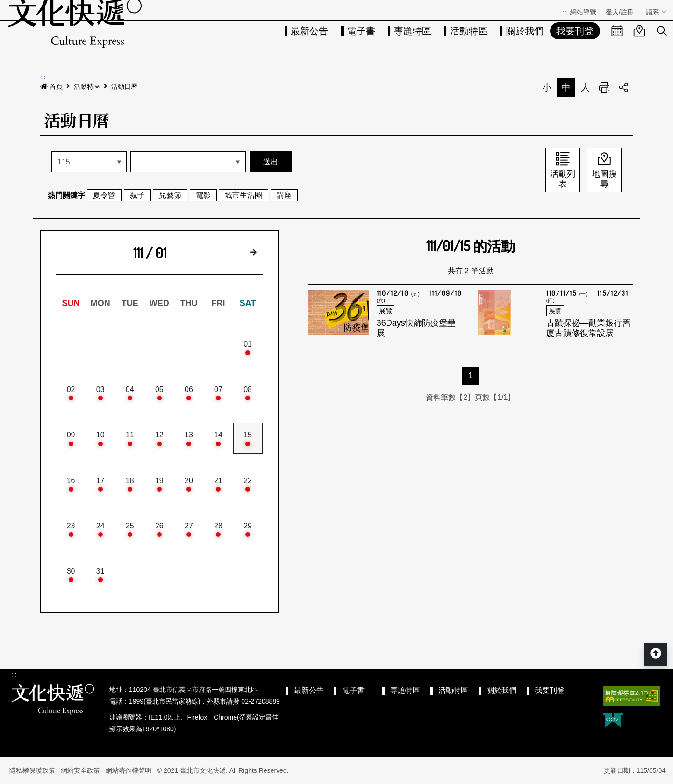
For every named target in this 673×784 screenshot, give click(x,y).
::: (566, 12)
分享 (623, 87)
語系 (653, 12)
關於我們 (525, 31)
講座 (284, 195)
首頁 (51, 86)
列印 (604, 87)
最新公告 (309, 31)
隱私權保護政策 (32, 770)
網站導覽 (583, 12)
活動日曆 (124, 86)
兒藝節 (170, 195)
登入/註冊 (620, 12)
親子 (137, 195)
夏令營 (104, 195)
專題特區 (413, 31)
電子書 (361, 31)
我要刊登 (575, 31)
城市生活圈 (243, 195)
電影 (203, 195)
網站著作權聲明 (129, 770)
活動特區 (469, 31)
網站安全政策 (80, 770)
